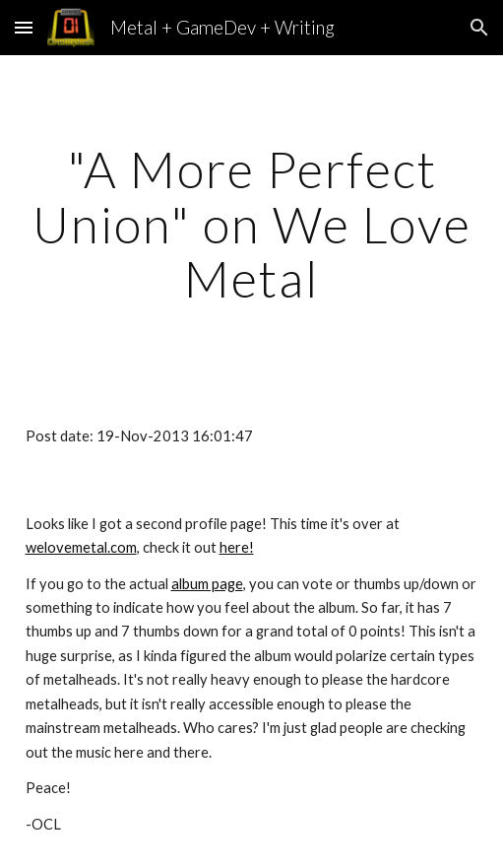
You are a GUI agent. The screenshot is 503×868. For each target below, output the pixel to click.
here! (237, 547)
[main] (252, 224)
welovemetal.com (81, 547)
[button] (24, 27)
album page (207, 584)
